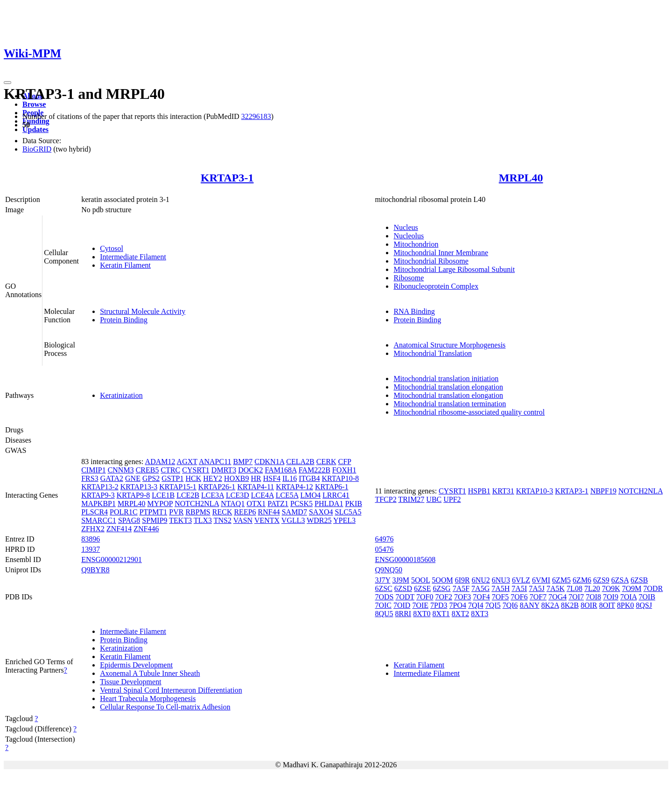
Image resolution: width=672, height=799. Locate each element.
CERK (326, 462)
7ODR (653, 588)
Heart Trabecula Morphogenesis (148, 698)
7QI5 (493, 605)
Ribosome (409, 278)
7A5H (500, 588)
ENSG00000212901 (112, 559)
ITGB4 (309, 478)
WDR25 (319, 520)
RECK (222, 512)
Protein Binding (124, 320)
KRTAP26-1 (217, 487)
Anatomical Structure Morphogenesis (449, 345)
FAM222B (315, 470)
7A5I (519, 588)
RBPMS (198, 512)
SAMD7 (294, 512)
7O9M (632, 588)
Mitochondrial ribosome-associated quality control (469, 412)
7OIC (383, 605)
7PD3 (439, 605)
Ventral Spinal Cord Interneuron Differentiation (171, 690)
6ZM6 (582, 580)
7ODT (405, 597)
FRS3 (90, 478)
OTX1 (256, 504)
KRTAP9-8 (133, 495)
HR (256, 478)
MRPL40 (521, 178)
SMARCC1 (99, 520)
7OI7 (576, 597)
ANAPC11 (215, 462)
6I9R (462, 580)
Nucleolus (409, 236)
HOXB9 (236, 478)
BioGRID (37, 149)
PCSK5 (301, 504)
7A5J (537, 588)
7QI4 (476, 605)
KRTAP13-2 (100, 487)
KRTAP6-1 (332, 487)
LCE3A (213, 495)
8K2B (570, 605)
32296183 (256, 116)
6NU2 (481, 580)
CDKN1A (269, 462)
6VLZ (521, 580)
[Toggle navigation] (7, 83)
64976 (384, 539)
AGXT (187, 462)
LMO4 (311, 495)
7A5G (480, 588)
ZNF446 (146, 529)
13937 (91, 549)
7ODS (384, 597)
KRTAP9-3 (98, 495)
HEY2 (213, 478)
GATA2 (112, 478)
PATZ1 (278, 504)
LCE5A (287, 495)
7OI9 (611, 597)
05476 (384, 549)
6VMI (541, 580)
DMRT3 (224, 470)
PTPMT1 (154, 512)
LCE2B (188, 495)
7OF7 (538, 597)
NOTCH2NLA (197, 504)
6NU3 (501, 580)
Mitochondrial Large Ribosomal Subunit (454, 269)
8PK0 (625, 605)
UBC (434, 499)
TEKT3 (180, 520)
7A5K (556, 588)
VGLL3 (293, 520)
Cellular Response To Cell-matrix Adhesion (165, 707)
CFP (344, 462)
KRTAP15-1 (178, 487)
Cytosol (112, 248)
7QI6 (510, 605)
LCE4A (262, 495)
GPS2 (151, 478)
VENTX (267, 520)
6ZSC (383, 588)
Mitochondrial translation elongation (448, 387)
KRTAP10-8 (340, 478)
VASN (243, 520)
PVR (176, 512)
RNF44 (269, 512)
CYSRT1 (196, 470)
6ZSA (620, 580)
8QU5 (384, 614)
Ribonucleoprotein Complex (436, 286)
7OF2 (443, 597)
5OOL (420, 580)
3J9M (401, 580)
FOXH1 (344, 470)
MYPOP (160, 504)
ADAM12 (160, 462)
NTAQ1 (233, 504)
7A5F (461, 588)
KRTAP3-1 (227, 178)
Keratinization (121, 395)
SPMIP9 (154, 520)
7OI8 (593, 597)
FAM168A (280, 470)
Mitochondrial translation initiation (446, 379)
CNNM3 (121, 470)
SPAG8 (129, 520)
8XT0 (422, 614)
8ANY (530, 605)
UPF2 (452, 499)
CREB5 (147, 470)
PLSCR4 (94, 512)
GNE (133, 478)
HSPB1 (479, 491)
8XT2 (460, 614)
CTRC (170, 470)
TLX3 (203, 520)
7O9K (611, 588)
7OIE (420, 605)
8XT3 (479, 614)
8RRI (403, 614)
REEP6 (245, 512)
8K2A (550, 605)
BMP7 (243, 462)
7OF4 (481, 597)
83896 (91, 539)
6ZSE (422, 588)
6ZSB (639, 580)
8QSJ (644, 605)
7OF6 (519, 597)
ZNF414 (119, 529)
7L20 (592, 588)
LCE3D (238, 495)
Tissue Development (130, 682)
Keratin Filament (125, 265)
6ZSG (441, 588)
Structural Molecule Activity (143, 311)
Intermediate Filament (133, 257)
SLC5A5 (348, 512)
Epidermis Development (136, 665)
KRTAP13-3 (139, 487)
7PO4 (458, 605)
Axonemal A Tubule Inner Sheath (150, 673)
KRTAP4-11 (255, 487)
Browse (34, 104)
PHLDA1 (329, 504)
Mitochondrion (416, 244)
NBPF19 (603, 491)
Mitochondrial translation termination (450, 404)
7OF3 (462, 597)
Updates (35, 129)
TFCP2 (385, 499)
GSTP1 (172, 478)
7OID (402, 605)
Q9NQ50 (388, 570)
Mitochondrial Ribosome (431, 261)
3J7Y (382, 580)
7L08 (574, 588)
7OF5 (500, 597)
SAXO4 (321, 512)
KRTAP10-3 (535, 491)
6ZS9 (601, 580)
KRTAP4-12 (294, 487)
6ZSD (403, 588)
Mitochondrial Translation (433, 353)
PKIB (353, 504)
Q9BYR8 (95, 570)
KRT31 (503, 491)
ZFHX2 (93, 529)
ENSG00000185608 (405, 559)
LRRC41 (336, 495)
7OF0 (425, 597)
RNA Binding (414, 311)
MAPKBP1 (98, 504)
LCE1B (163, 495)
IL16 (290, 478)
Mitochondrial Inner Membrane (441, 253)
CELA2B (300, 462)
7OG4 (557, 597)
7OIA (629, 597)
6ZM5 (561, 580)
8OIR (589, 605)
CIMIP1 (93, 470)
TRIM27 (411, 499)
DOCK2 (250, 470)
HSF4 (272, 478)
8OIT (607, 605)
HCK (193, 478)
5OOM (442, 580)
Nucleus (406, 227)
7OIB (647, 597)
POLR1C (124, 512)
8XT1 (441, 614)
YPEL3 (344, 520)
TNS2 (223, 520)
